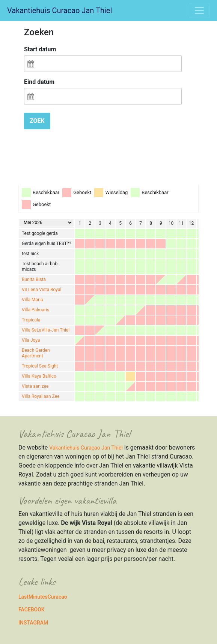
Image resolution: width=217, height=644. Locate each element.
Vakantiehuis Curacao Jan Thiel (60, 10)
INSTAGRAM (33, 623)
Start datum (40, 49)
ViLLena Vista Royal (41, 290)
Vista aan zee (35, 386)
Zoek (37, 121)
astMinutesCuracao (44, 597)
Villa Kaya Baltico (39, 376)
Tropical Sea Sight (40, 366)
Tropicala (31, 320)
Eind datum (39, 82)
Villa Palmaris (35, 310)
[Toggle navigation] (199, 10)
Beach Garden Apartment (36, 353)
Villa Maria (32, 300)
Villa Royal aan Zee (41, 396)
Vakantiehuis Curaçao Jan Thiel (86, 448)
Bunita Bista (34, 279)
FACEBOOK (32, 610)
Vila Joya (31, 340)
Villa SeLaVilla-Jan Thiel (46, 330)
